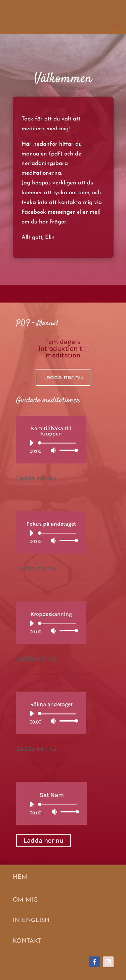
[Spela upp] (32, 443)
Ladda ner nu (63, 377)
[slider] (58, 443)
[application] (51, 447)
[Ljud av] (53, 450)
